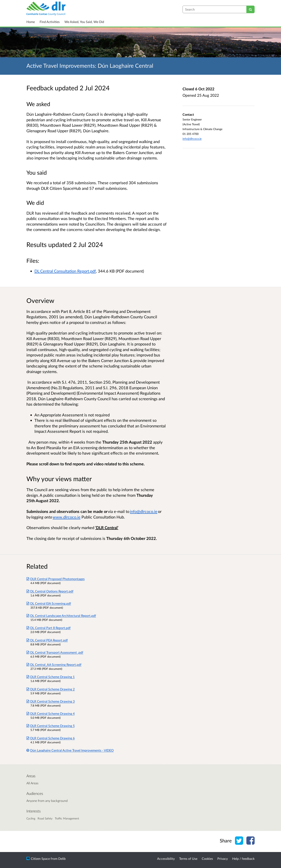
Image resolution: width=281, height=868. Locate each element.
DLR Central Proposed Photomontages (56, 579)
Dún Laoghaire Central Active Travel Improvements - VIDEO (70, 750)
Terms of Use (188, 859)
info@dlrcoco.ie (192, 139)
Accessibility (166, 859)
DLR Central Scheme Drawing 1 (51, 677)
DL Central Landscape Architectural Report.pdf (61, 616)
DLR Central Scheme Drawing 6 (51, 738)
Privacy (223, 859)
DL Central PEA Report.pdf (47, 640)
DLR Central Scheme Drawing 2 (51, 689)
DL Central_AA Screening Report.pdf (54, 664)
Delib (62, 859)
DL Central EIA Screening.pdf (49, 603)
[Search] (250, 9)
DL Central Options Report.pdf (50, 591)
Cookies (207, 859)
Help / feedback (243, 859)
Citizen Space (40, 859)
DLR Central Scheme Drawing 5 (51, 726)
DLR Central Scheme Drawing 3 (51, 701)
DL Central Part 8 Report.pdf (49, 628)
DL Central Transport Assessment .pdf (55, 652)
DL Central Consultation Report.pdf (65, 271)
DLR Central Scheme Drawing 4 (51, 713)
